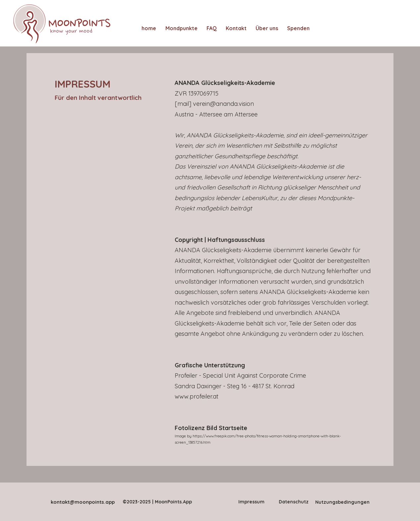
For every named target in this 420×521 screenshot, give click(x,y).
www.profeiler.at (197, 396)
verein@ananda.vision (223, 104)
